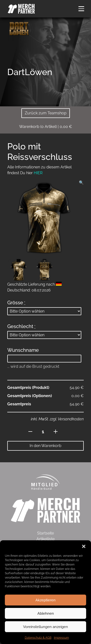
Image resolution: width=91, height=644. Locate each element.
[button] (84, 546)
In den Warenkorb (45, 446)
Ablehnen (46, 613)
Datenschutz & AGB (38, 638)
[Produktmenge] (43, 432)
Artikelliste (45, 539)
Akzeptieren (45, 600)
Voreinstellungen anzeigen (45, 627)
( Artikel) (46, 127)
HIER (38, 173)
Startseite (45, 533)
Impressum (61, 638)
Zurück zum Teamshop (46, 113)
